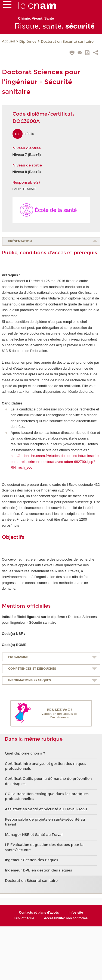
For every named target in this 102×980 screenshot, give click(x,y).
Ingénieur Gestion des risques (32, 860)
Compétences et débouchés (32, 669)
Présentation (20, 241)
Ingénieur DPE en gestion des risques (38, 870)
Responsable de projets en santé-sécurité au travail (45, 822)
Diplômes (28, 42)
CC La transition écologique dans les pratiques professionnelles (47, 796)
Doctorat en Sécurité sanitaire (67, 42)
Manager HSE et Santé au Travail (34, 835)
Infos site (76, 913)
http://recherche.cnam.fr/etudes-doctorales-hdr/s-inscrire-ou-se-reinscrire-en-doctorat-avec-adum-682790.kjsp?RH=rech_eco (55, 462)
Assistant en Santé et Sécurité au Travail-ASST (46, 809)
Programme (18, 657)
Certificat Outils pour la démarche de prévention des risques (48, 781)
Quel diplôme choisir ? (25, 753)
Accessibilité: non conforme (66, 918)
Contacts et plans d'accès (39, 913)
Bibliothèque (24, 918)
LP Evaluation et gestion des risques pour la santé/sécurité (44, 847)
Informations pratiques (30, 680)
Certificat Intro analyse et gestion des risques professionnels (46, 766)
